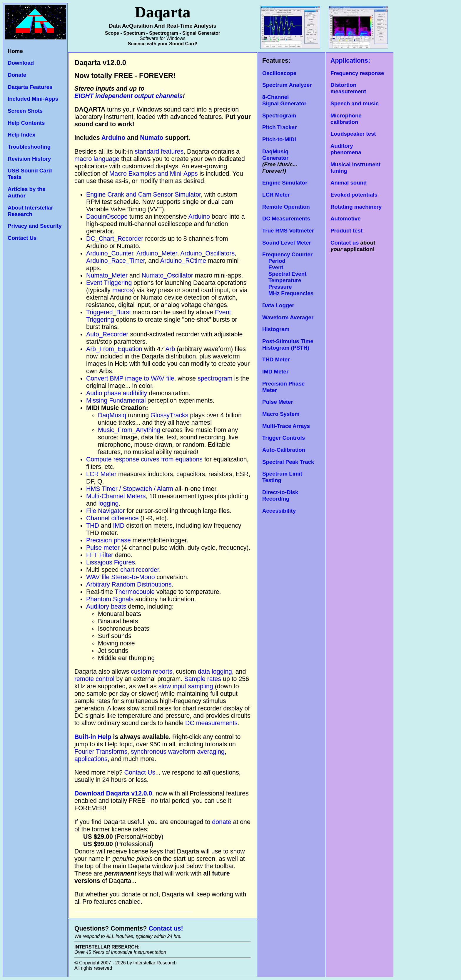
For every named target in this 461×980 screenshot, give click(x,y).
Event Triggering (109, 283)
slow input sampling (186, 686)
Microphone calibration (346, 119)
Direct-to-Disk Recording (280, 495)
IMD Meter (275, 372)
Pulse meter (103, 548)
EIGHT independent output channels (129, 96)
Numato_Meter (107, 275)
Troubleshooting (29, 147)
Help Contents (26, 123)
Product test (346, 231)
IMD (119, 526)
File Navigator (106, 511)
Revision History (29, 159)
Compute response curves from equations (144, 459)
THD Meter (276, 359)
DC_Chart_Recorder (115, 239)
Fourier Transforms (101, 752)
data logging (215, 672)
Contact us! (166, 928)
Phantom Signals (110, 599)
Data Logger (278, 305)
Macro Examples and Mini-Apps (154, 174)
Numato (152, 138)
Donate (17, 75)
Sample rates (203, 679)
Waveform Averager (288, 317)
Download (21, 63)
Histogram (276, 329)
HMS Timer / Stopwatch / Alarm (130, 489)
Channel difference (112, 518)
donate (222, 822)
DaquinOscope (107, 217)
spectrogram (215, 378)
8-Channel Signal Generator (284, 100)
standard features (159, 152)
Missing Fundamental (116, 401)
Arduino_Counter (110, 253)
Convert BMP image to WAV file (130, 378)
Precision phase (108, 540)
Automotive (346, 219)
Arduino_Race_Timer (116, 261)
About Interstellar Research (30, 211)
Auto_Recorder (107, 334)
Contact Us (22, 238)
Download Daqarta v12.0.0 (113, 793)
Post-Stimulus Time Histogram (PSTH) (288, 344)
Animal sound (349, 183)
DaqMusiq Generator (275, 155)
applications (91, 759)
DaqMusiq (112, 415)
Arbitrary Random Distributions (129, 584)
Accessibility (279, 511)
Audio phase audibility (117, 393)
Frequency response (357, 73)
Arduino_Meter (157, 253)
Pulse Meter (278, 402)
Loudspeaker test (353, 134)
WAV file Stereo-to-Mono (121, 577)
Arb (170, 349)
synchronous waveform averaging (178, 752)
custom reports (152, 672)
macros (123, 290)
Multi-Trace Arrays (286, 426)
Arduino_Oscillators (207, 253)
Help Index (21, 135)
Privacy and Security (35, 226)
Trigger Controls (284, 438)
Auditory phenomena (346, 149)
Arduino (113, 138)
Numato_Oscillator (167, 275)
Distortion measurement (348, 88)
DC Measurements (286, 219)
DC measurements (211, 723)
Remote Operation (286, 207)
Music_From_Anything (129, 430)
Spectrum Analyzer (287, 85)
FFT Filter (100, 555)
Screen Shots (25, 111)
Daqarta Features (30, 87)
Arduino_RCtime (183, 261)
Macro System (281, 414)
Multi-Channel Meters (116, 496)
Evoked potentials (354, 195)
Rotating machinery (356, 207)
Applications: (350, 61)
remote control (94, 679)
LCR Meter (101, 474)
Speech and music (355, 103)
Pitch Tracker (279, 127)
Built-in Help (93, 737)
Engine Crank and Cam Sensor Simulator (143, 195)
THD (93, 526)
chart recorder (140, 570)
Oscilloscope (279, 73)
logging (109, 504)
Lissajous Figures (111, 562)
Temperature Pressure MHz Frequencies (288, 287)
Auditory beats (106, 607)
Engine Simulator (285, 183)
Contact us (345, 243)
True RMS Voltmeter (288, 231)
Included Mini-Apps (33, 99)
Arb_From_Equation (114, 349)
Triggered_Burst (108, 312)
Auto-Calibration (284, 450)
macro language (97, 159)
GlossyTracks (169, 415)
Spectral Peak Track (288, 462)
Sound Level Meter (287, 243)
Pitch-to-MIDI (279, 139)
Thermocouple (135, 592)
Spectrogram (279, 116)
